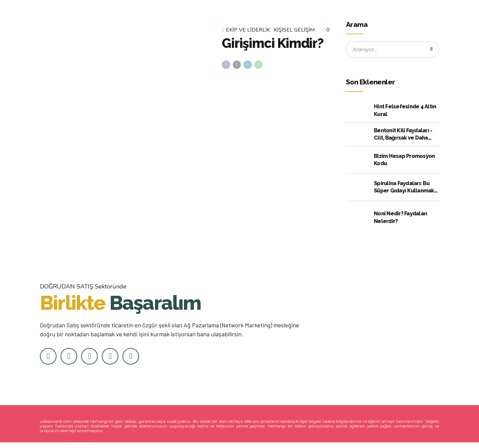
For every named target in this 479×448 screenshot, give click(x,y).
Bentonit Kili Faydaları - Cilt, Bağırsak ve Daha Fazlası (403, 136)
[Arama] (430, 50)
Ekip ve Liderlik (248, 30)
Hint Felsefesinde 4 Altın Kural (405, 111)
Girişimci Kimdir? (273, 43)
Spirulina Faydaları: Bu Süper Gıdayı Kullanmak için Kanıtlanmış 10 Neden (406, 188)
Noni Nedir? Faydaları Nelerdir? (400, 218)
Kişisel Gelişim (294, 30)
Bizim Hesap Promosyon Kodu (404, 161)
